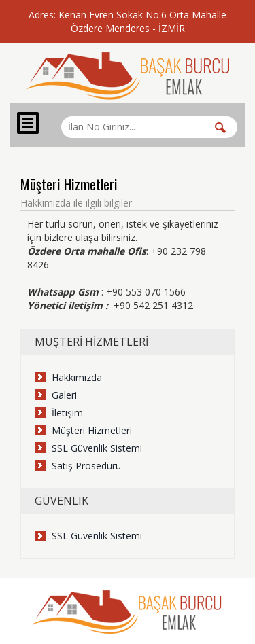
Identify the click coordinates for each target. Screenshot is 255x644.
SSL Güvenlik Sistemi (97, 448)
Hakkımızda (77, 377)
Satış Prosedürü (86, 466)
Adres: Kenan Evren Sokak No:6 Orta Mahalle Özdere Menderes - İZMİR (128, 21)
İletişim (67, 413)
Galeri (64, 395)
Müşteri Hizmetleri (92, 430)
